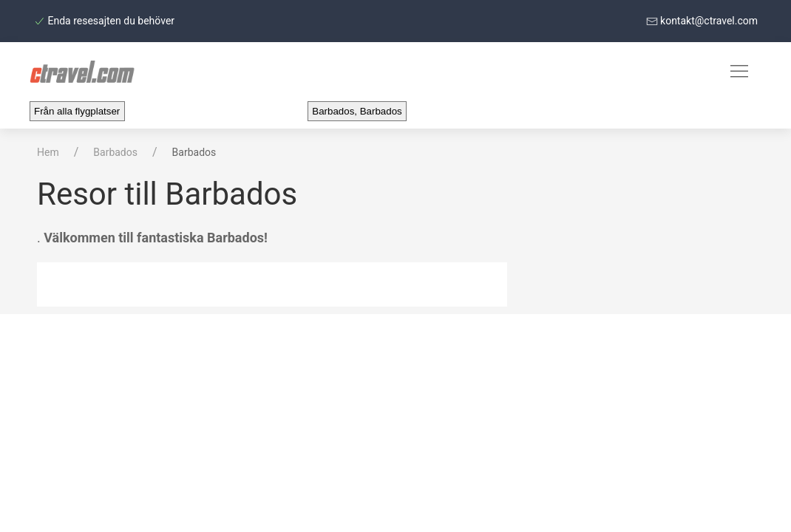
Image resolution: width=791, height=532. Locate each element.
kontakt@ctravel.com (702, 21)
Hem (48, 152)
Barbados (115, 152)
